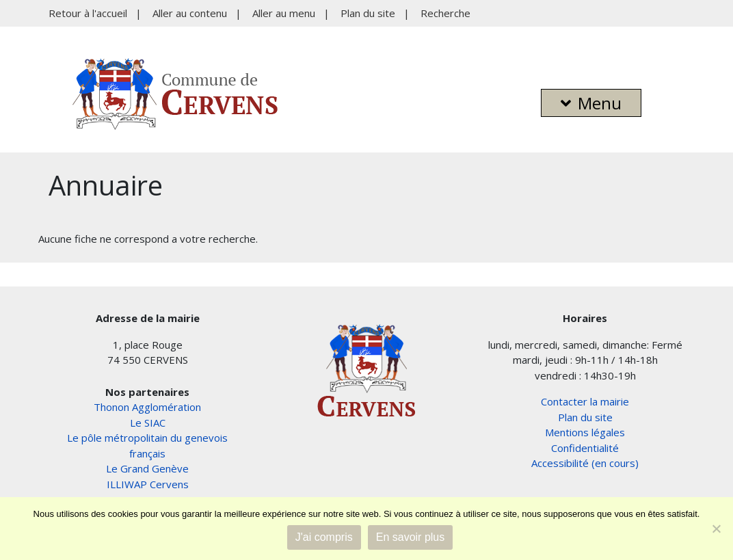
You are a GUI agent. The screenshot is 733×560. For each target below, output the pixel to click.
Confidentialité (585, 448)
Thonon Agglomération (147, 407)
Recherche (445, 13)
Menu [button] (591, 103)
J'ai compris (324, 537)
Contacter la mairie (585, 401)
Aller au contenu (190, 13)
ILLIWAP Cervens (148, 484)
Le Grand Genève (147, 468)
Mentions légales (585, 432)
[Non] (716, 529)
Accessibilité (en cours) (585, 463)
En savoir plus (411, 537)
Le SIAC (148, 423)
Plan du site (368, 13)
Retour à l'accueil (88, 13)
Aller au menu (284, 13)
